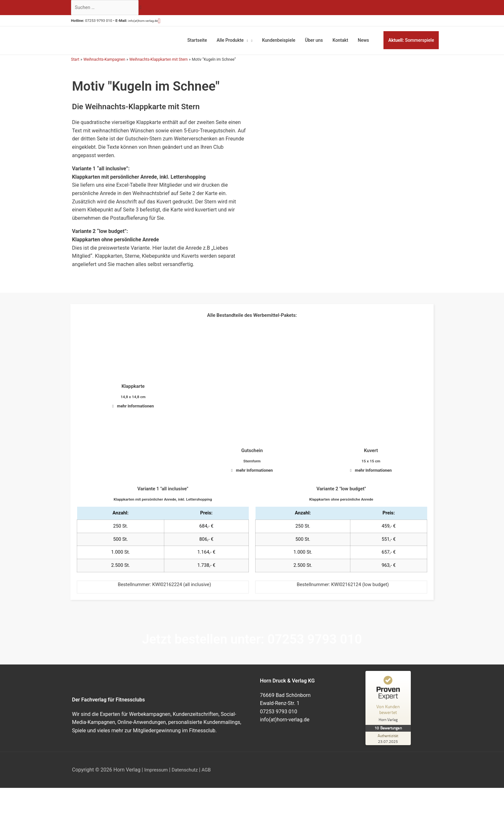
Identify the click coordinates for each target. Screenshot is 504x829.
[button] (176, 22)
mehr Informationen (136, 404)
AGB (211, 773)
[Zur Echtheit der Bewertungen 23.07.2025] (390, 742)
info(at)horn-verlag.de (154, 22)
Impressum (157, 773)
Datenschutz (188, 773)
